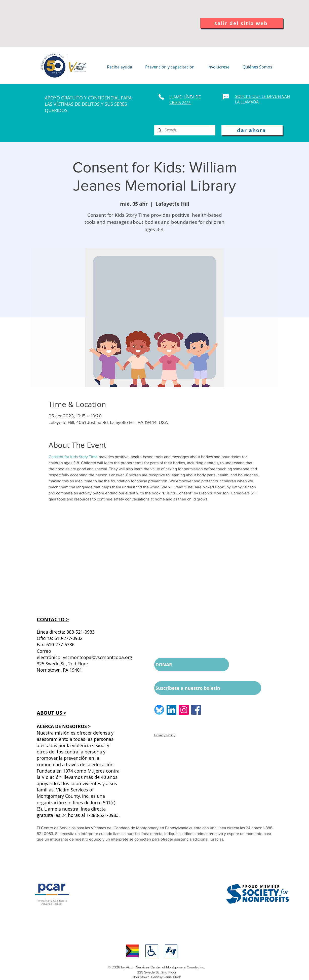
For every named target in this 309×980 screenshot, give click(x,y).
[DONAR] (192, 665)
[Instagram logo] (184, 710)
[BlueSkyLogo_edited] (159, 710)
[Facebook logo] (196, 710)
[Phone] (161, 97)
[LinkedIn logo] (171, 710)
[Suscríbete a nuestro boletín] (208, 688)
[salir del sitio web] (242, 23)
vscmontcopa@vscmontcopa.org (98, 657)
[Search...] (185, 130)
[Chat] (226, 97)
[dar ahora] (252, 130)
